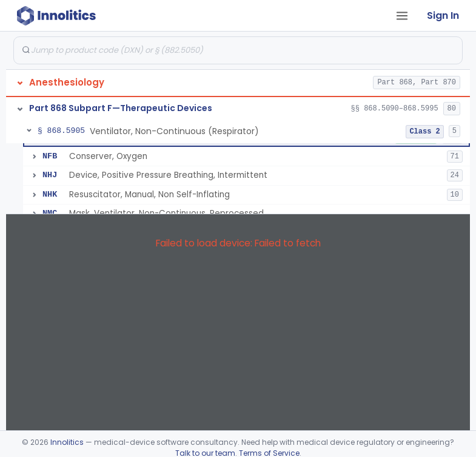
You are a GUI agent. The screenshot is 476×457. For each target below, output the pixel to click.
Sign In (443, 15)
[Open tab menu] (402, 16)
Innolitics (67, 442)
